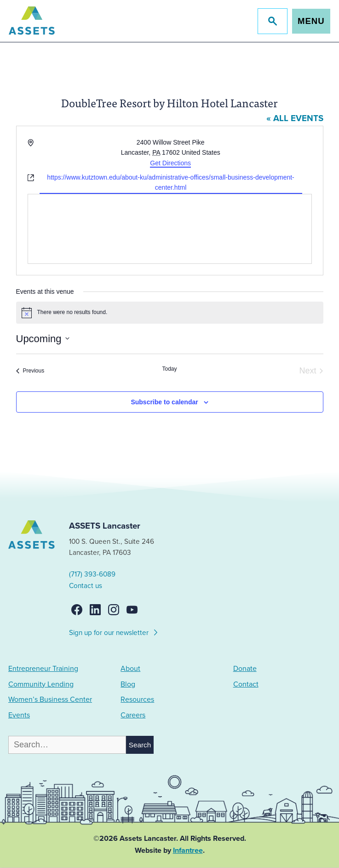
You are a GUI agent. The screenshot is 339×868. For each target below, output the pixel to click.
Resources (137, 700)
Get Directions (170, 163)
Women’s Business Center (50, 700)
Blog (128, 684)
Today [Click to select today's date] (169, 369)
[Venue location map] (170, 229)
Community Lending (41, 684)
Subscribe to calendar (164, 402)
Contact (246, 684)
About (130, 669)
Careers (133, 715)
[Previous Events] (30, 371)
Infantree (188, 851)
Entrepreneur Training (43, 669)
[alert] (170, 313)
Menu (311, 21)
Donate (245, 669)
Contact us (86, 586)
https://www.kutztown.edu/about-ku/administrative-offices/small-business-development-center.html (170, 183)
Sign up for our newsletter (114, 632)
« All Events (295, 119)
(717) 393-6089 (93, 575)
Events (19, 715)
